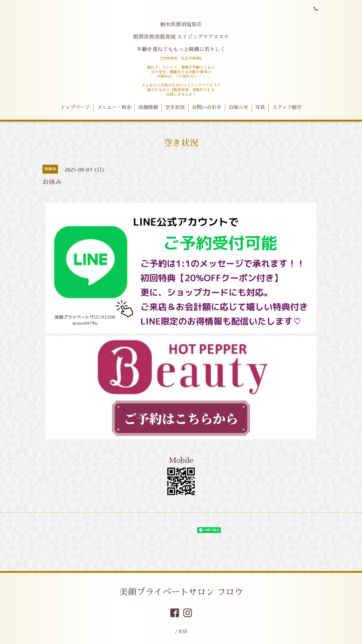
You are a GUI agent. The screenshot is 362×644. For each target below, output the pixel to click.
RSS (183, 631)
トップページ (75, 107)
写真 (260, 107)
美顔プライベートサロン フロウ (181, 592)
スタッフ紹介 (287, 107)
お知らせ (238, 107)
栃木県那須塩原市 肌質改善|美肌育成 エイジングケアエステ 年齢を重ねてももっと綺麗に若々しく (181, 37)
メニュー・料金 (114, 107)
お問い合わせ (207, 107)
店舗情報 (148, 107)
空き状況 (175, 107)
